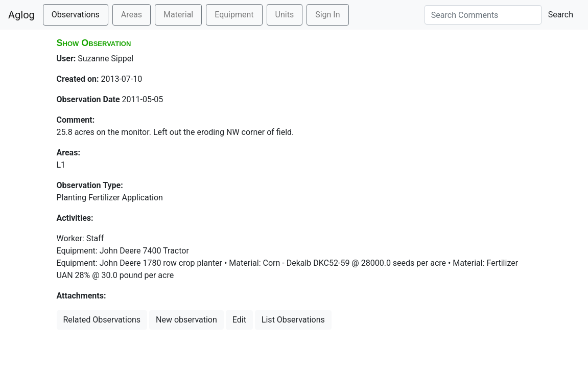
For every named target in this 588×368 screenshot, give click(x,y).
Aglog (21, 15)
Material (178, 15)
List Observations (293, 320)
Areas (132, 15)
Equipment (234, 15)
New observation (186, 320)
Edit (239, 320)
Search (561, 15)
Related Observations (102, 320)
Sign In (327, 15)
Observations (76, 15)
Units (285, 15)
